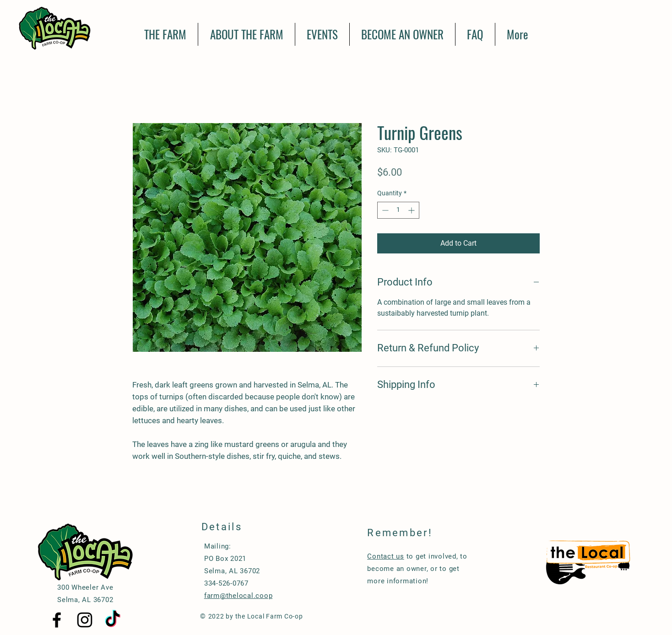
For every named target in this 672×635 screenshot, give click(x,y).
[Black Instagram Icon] (85, 620)
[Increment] (412, 210)
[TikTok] (113, 620)
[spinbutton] (398, 210)
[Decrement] (384, 210)
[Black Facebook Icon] (57, 620)
